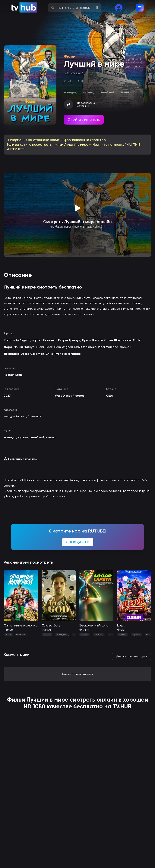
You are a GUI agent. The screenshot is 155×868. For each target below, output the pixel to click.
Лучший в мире (47, 700)
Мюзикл (21, 416)
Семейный (34, 416)
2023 (8, 634)
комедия (21, 634)
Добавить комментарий (132, 656)
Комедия (9, 416)
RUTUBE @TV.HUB (78, 542)
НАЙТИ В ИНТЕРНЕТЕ (84, 120)
